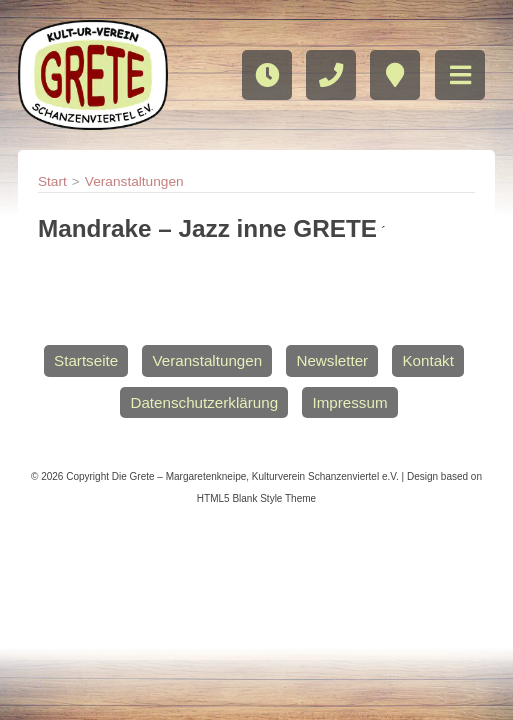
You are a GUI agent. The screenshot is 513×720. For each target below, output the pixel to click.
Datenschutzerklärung (204, 402)
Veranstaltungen (134, 181)
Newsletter (332, 360)
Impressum (349, 402)
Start (52, 181)
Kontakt (428, 360)
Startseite (86, 360)
